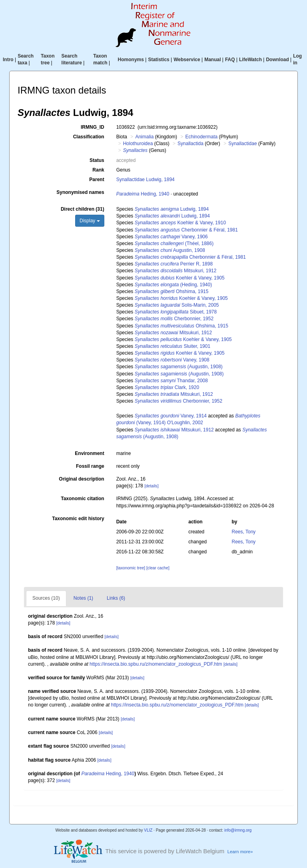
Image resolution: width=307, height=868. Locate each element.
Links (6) (116, 598)
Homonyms (131, 60)
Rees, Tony (244, 532)
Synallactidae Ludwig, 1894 (146, 180)
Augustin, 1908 (170, 250)
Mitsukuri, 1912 (176, 271)
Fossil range (90, 466)
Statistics (158, 60)
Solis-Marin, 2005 (177, 305)
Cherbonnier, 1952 (174, 319)
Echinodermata (201, 137)
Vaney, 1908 (172, 360)
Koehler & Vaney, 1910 (180, 223)
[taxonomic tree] (131, 568)
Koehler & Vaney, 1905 (180, 278)
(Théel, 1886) (174, 243)
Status (97, 160)
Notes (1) (83, 598)
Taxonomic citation (82, 499)
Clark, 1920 (167, 387)
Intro (8, 60)
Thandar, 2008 (171, 381)
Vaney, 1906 (171, 237)
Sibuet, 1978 (176, 312)
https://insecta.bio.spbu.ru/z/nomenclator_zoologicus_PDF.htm (156, 664)
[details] (151, 486)
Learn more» (240, 852)
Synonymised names (80, 192)
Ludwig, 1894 (172, 209)
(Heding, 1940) (173, 285)
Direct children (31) (83, 209)
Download (277, 60)
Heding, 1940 (143, 194)
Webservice (187, 60)
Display (90, 221)
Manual (212, 60)
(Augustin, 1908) (179, 367)
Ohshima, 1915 (172, 291)
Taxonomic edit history (78, 519)
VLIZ (148, 830)
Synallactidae (242, 144)
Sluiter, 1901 (172, 346)
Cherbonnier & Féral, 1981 (186, 230)
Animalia (144, 137)
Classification (89, 137)
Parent (97, 180)
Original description (81, 479)
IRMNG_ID (93, 127)
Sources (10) (46, 598)
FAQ (230, 60)
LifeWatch (250, 60)
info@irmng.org (238, 830)
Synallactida (190, 144)
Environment (89, 453)
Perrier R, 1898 (174, 264)
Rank (98, 170)
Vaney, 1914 (171, 416)
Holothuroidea (138, 144)
